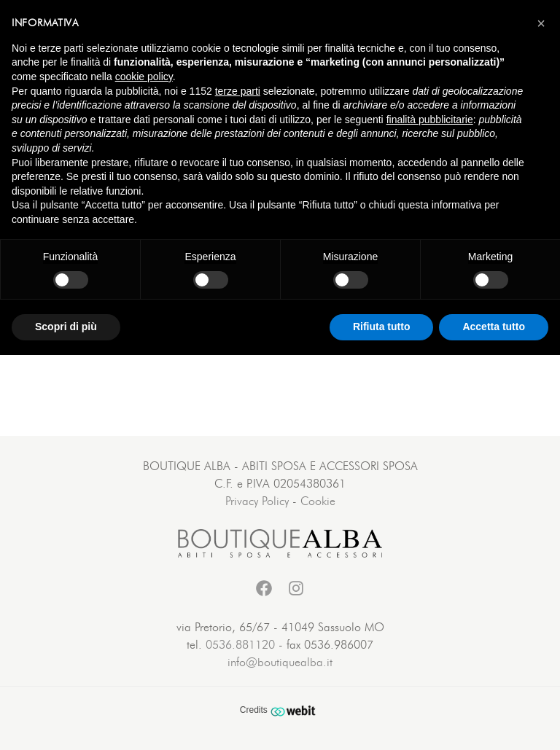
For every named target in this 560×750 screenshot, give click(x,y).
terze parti (238, 91)
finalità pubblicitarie (430, 120)
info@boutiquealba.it (280, 663)
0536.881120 (240, 645)
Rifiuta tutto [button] (382, 327)
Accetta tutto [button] (494, 327)
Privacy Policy (257, 501)
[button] (541, 23)
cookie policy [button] (144, 77)
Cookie (318, 501)
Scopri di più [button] (66, 327)
